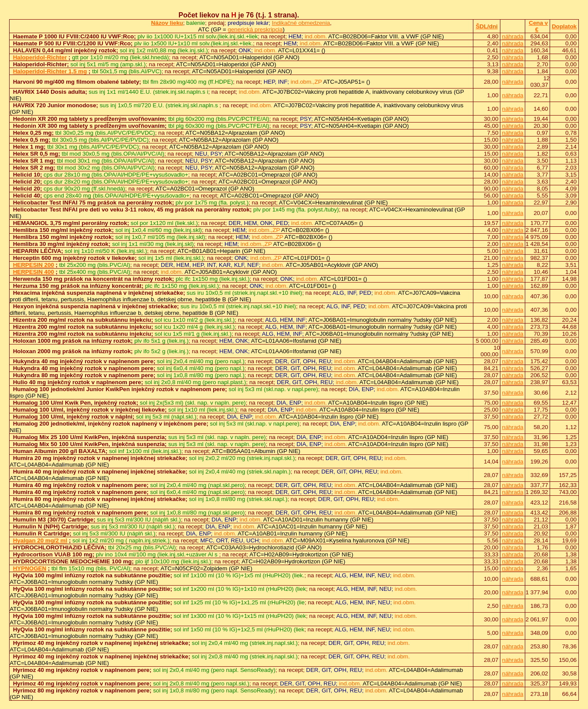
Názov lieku (167, 23)
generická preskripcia (255, 29)
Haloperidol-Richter (40, 57)
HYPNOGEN (30, 568)
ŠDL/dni (486, 26)
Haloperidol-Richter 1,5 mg (50, 71)
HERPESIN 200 (34, 265)
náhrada (513, 36)
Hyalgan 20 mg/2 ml (40, 540)
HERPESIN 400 (34, 272)
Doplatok (564, 26)
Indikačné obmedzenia (301, 23)
